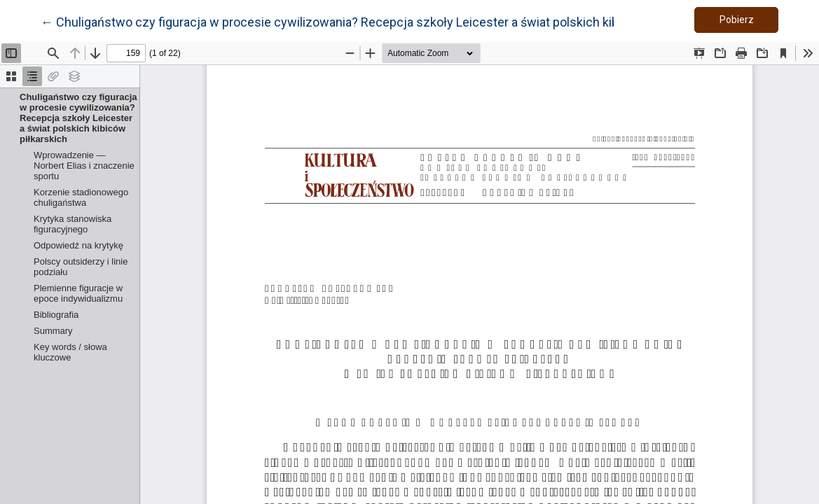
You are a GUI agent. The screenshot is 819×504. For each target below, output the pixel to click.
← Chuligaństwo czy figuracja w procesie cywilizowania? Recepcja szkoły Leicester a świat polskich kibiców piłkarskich (374, 21)
